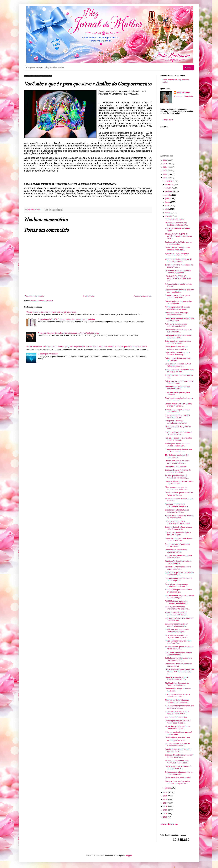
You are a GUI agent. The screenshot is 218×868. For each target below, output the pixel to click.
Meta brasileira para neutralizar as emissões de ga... (179, 591)
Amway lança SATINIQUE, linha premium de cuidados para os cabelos (66, 319)
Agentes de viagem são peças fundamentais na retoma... (177, 255)
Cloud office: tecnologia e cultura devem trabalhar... (178, 568)
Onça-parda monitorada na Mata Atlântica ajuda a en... (178, 365)
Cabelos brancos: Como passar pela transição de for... (178, 297)
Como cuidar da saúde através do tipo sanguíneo (178, 665)
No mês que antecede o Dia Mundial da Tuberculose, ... (177, 477)
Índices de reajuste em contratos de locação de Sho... (179, 574)
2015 (166, 810)
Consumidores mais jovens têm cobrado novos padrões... (177, 782)
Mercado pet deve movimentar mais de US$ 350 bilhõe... (179, 371)
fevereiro (169, 216)
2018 (166, 799)
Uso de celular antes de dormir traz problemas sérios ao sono (51, 312)
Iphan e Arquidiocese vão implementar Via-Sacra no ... (177, 608)
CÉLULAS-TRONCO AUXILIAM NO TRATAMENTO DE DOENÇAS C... (179, 672)
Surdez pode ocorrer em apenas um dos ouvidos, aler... (178, 445)
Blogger (129, 856)
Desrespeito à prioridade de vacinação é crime (176, 551)
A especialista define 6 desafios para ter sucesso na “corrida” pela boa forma (69, 333)
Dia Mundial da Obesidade (176, 466)
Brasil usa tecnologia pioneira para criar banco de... (179, 399)
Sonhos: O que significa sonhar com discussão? (177, 411)
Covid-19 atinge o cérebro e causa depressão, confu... (179, 482)
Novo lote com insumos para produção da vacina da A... (177, 585)
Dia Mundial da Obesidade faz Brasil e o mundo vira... (177, 684)
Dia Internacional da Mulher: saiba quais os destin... (179, 331)
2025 (166, 164)
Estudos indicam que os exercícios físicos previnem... (179, 494)
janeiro (168, 788)
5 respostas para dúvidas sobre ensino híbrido (177, 545)
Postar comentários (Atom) (42, 300)
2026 (166, 160)
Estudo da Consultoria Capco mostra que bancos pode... (177, 762)
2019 (166, 796)
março (168, 213)
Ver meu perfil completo (183, 96)
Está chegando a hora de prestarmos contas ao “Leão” (177, 522)
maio (168, 206)
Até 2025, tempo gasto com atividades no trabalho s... (176, 602)
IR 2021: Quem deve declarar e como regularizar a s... (177, 739)
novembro (170, 184)
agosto (168, 195)
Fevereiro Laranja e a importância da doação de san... (178, 433)
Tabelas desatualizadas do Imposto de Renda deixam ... (179, 517)
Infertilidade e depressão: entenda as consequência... (179, 653)
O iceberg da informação (48, 354)
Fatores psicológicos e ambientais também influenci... (179, 439)
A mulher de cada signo (174, 219)
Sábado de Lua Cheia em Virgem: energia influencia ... (179, 405)
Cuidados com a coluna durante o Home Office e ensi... (178, 659)
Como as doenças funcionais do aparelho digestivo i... (178, 471)
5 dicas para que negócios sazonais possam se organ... (179, 596)
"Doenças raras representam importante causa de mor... (177, 488)
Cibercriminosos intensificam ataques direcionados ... (176, 625)
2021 (166, 178)
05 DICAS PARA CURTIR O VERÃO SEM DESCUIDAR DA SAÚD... (178, 236)
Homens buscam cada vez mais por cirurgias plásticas (179, 291)
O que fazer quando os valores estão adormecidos (177, 416)
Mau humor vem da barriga (176, 717)
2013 (166, 817)
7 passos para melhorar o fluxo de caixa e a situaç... (179, 557)
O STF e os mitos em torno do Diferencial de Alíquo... (177, 631)
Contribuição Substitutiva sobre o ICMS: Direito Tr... (178, 562)
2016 (166, 806)
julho (168, 198)
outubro (169, 188)
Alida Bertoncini (184, 93)
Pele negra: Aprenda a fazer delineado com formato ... (176, 325)
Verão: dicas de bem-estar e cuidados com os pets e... (176, 348)
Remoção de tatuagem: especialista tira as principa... (179, 319)
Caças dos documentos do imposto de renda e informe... (179, 540)
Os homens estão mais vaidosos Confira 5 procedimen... (178, 272)
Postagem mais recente (34, 296)
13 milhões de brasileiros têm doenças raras (177, 456)
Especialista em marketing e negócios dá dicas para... (176, 636)
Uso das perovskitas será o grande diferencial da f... (179, 619)
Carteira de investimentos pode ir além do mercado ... (178, 750)
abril (167, 209)
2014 (166, 813)
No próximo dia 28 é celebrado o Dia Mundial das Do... (178, 728)
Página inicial (89, 296)
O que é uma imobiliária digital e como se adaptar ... (178, 534)
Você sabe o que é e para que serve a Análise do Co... (177, 713)
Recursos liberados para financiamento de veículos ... (177, 505)
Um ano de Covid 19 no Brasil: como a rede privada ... (177, 462)
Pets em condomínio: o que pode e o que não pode (179, 382)
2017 (166, 803)
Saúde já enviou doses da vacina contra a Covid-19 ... (178, 767)
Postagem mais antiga (142, 296)
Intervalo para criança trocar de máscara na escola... (177, 695)
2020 (166, 792)
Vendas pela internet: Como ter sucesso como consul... (177, 745)
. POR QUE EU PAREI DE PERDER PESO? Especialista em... (178, 278)
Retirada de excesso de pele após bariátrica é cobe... (179, 336)
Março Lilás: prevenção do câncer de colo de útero (178, 642)
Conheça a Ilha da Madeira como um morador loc (178, 243)
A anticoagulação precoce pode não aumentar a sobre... (179, 707)
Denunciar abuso (169, 824)
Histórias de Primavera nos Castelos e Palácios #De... (176, 224)
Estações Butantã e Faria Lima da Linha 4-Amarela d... (179, 528)
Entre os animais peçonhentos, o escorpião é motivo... (178, 342)
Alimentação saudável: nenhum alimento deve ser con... (177, 308)
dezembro (170, 181)
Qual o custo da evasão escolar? (178, 778)
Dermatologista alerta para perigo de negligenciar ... (178, 302)
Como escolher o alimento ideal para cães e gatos (178, 388)
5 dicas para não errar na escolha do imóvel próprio (178, 579)
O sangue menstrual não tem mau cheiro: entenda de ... (179, 450)
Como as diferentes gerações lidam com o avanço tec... (179, 756)
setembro (169, 191)
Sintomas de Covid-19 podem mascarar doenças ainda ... (177, 701)
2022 (166, 174)
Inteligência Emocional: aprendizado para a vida (176, 422)
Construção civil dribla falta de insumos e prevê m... (177, 511)
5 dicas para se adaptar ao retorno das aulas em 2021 (179, 773)
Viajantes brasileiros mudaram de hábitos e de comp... (178, 260)
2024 (166, 167)
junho (168, 202)
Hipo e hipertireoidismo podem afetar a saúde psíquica (177, 678)
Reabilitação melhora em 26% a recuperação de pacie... (178, 722)
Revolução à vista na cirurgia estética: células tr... (176, 314)
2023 (166, 171)
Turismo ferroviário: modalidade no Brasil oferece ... (179, 266)
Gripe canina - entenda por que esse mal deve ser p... (177, 354)
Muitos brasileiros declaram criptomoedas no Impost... (176, 614)
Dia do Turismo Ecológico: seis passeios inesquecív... (177, 249)
